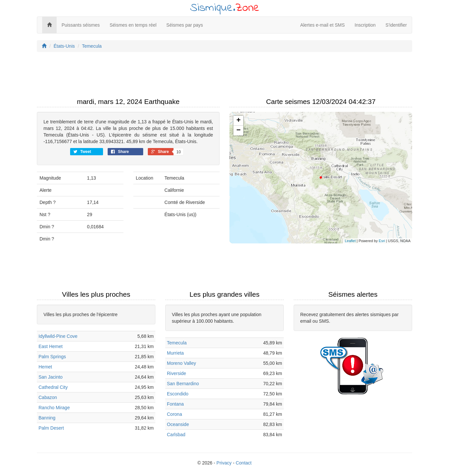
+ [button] (238, 121)
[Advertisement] (224, 77)
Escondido (178, 394)
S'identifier (396, 25)
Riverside (176, 373)
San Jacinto (51, 377)
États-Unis (64, 46)
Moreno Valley (181, 363)
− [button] (238, 131)
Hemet (45, 367)
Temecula (92, 46)
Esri (382, 241)
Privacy (224, 463)
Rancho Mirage (54, 408)
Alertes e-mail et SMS (322, 25)
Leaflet (350, 241)
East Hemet (51, 346)
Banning (47, 418)
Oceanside (178, 424)
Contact (244, 463)
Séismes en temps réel (133, 25)
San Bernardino (183, 384)
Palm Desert (51, 428)
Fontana (175, 404)
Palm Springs (52, 357)
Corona (174, 414)
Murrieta (175, 353)
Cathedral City (53, 387)
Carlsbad (176, 435)
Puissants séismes (81, 25)
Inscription (365, 25)
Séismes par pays (185, 25)
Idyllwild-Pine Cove (58, 336)
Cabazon (48, 397)
